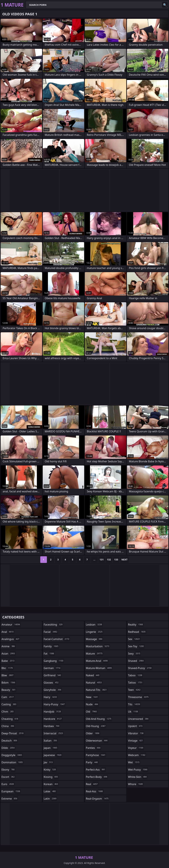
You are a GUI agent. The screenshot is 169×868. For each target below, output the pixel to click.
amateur (11, 625)
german (52, 668)
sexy (135, 654)
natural (94, 683)
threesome (139, 697)
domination (12, 762)
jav (49, 762)
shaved (136, 661)
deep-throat (13, 733)
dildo (8, 748)
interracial (54, 733)
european (11, 791)
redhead (137, 632)
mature (95, 654)
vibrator (136, 733)
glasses (52, 683)
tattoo (136, 683)
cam (8, 697)
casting (9, 704)
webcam (137, 755)
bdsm (9, 683)
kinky (50, 770)
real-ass (95, 791)
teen (135, 690)
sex (134, 639)
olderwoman (97, 741)
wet (134, 762)
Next (125, 560)
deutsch (10, 741)
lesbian (94, 625)
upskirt (136, 726)
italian (51, 741)
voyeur (136, 748)
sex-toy (136, 646)
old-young (96, 726)
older (93, 733)
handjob (53, 712)
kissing (51, 777)
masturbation (98, 646)
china (8, 726)
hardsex (52, 726)
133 (116, 560)
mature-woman (99, 668)
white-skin (138, 777)
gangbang (54, 661)
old (92, 712)
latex (50, 791)
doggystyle (12, 755)
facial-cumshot (57, 639)
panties (93, 748)
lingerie (95, 632)
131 (102, 560)
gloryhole (53, 690)
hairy (51, 697)
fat (49, 654)
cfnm (8, 712)
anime (9, 646)
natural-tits (97, 690)
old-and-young (99, 719)
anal (8, 632)
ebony (8, 770)
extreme (10, 799)
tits (135, 704)
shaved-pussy (140, 668)
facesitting (54, 625)
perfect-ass (96, 770)
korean (51, 784)
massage (94, 639)
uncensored (139, 719)
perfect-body (97, 777)
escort (8, 777)
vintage (136, 741)
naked (93, 675)
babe (8, 661)
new (92, 697)
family (51, 646)
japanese (53, 755)
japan (51, 748)
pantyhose (96, 755)
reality (136, 625)
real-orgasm (98, 799)
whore (136, 784)
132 (109, 560)
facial (51, 632)
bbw (8, 675)
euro (8, 784)
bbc (8, 668)
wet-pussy (138, 770)
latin (51, 799)
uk (133, 712)
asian (9, 654)
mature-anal (97, 661)
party (92, 762)
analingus (11, 639)
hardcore (53, 719)
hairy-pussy (55, 704)
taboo (135, 675)
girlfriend (53, 675)
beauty (9, 690)
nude (92, 704)
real (92, 784)
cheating (10, 719)
